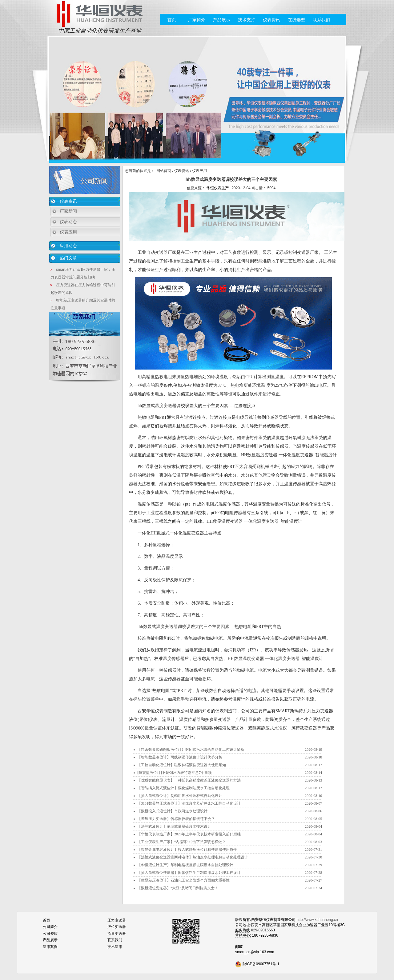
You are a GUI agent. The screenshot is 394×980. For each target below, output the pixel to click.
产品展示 (222, 20)
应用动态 (68, 246)
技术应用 (115, 947)
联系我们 (321, 20)
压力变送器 (117, 920)
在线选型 (296, 20)
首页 (172, 20)
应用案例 (50, 947)
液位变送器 (117, 927)
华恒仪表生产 (218, 188)
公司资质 (50, 934)
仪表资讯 (271, 20)
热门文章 (68, 258)
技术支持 (247, 20)
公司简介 (50, 927)
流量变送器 (117, 934)
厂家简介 (197, 20)
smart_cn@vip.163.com (255, 952)
